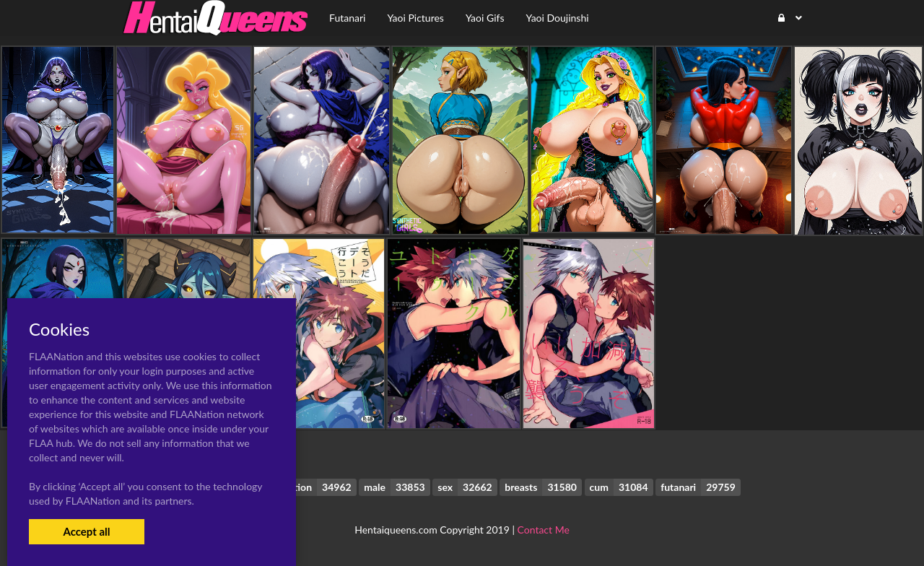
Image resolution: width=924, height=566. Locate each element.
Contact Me (544, 530)
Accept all (86, 531)
